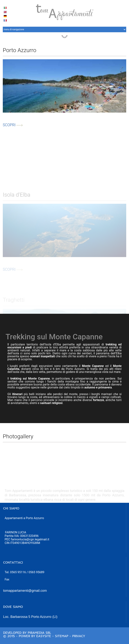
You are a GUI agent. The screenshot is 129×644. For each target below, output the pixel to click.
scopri (13, 127)
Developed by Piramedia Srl (27, 633)
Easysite (44, 636)
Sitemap (62, 636)
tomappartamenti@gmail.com (25, 591)
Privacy (79, 636)
